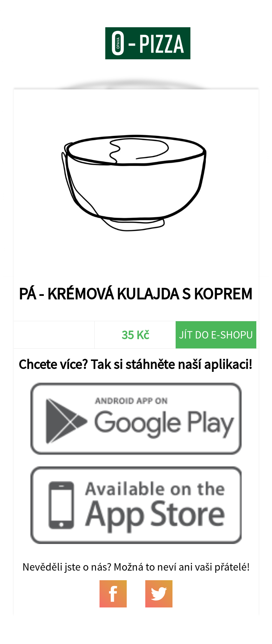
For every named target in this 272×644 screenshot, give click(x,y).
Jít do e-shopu (216, 335)
